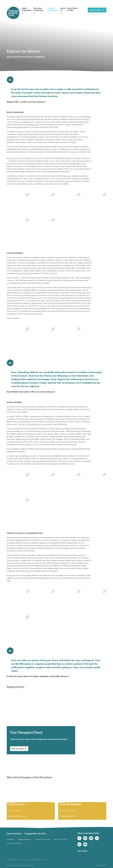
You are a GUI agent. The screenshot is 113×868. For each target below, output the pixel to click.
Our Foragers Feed (26, 732)
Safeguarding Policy (24, 839)
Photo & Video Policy (14, 843)
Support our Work (95, 10)
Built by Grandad (101, 865)
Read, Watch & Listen (73, 9)
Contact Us (10, 839)
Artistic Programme (26, 9)
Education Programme (39, 9)
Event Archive (14, 833)
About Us (63, 9)
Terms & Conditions (61, 839)
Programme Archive (35, 833)
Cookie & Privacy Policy (43, 839)
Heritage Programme (52, 9)
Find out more (18, 749)
